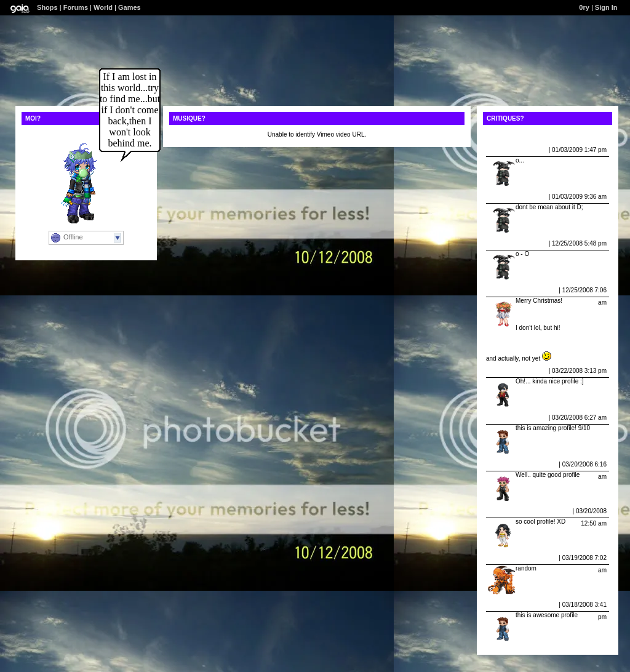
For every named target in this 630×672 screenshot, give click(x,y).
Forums (76, 7)
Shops (47, 7)
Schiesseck (505, 150)
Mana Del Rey (508, 290)
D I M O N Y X (508, 558)
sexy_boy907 (508, 371)
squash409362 (509, 464)
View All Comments (514, 134)
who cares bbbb (512, 605)
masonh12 (504, 418)
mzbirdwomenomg (516, 511)
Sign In (606, 7)
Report (537, 150)
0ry (584, 7)
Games (130, 7)
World (103, 7)
